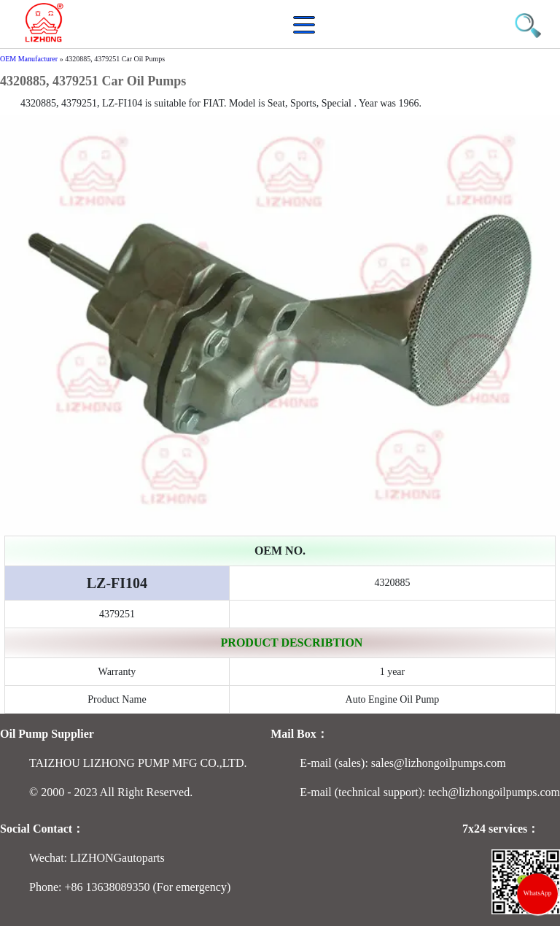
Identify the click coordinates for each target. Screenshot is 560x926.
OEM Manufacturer (29, 59)
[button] (308, 32)
